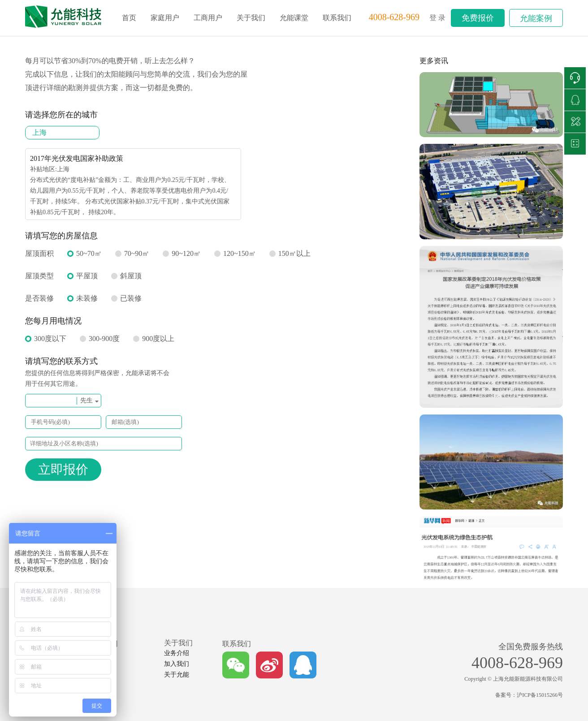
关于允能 (177, 675)
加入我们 (177, 664)
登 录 (437, 18)
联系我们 (337, 18)
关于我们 (251, 18)
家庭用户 (165, 18)
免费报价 (478, 18)
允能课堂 (294, 18)
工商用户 (208, 18)
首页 (129, 18)
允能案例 (536, 18)
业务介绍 (177, 653)
